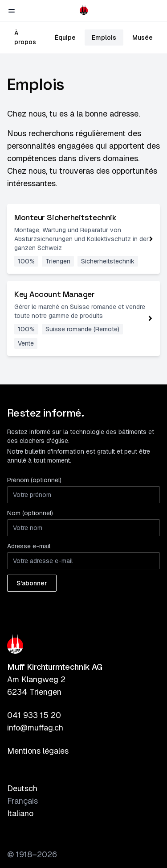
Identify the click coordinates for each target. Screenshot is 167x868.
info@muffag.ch (35, 728)
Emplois (104, 38)
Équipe (65, 38)
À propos (25, 38)
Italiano (20, 813)
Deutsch (22, 788)
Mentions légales (38, 751)
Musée (143, 38)
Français (22, 801)
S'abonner (32, 583)
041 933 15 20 (34, 715)
